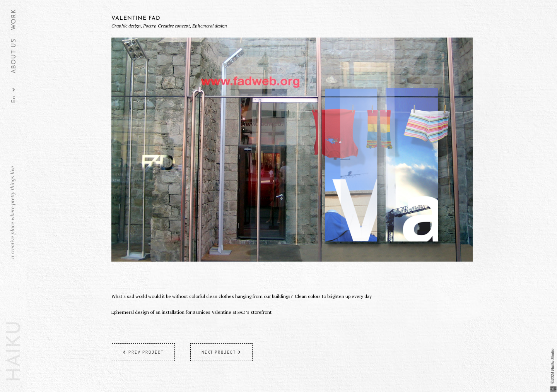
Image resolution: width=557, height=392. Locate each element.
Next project (221, 352)
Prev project (143, 352)
